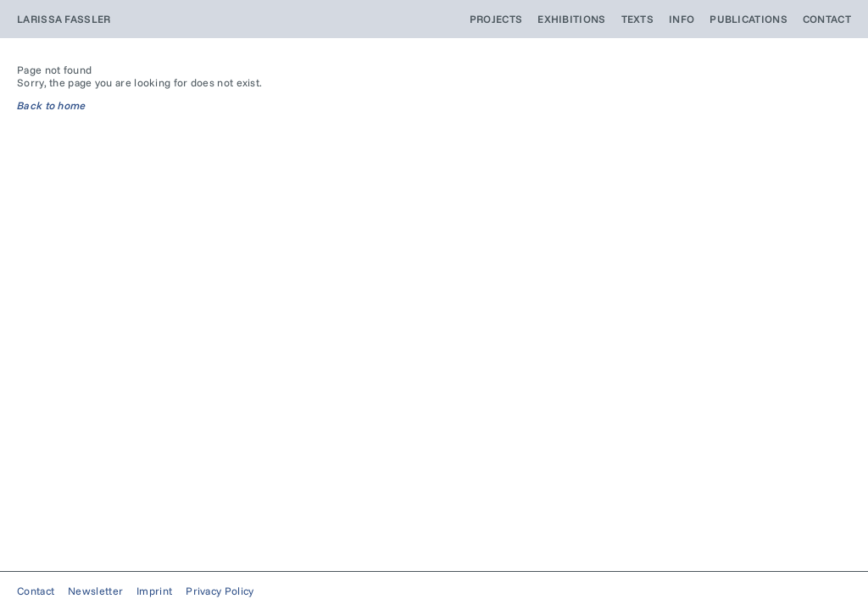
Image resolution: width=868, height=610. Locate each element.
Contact (827, 19)
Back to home (52, 105)
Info (682, 19)
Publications (748, 19)
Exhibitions (571, 19)
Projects (496, 19)
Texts (638, 19)
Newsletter (95, 591)
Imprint (154, 591)
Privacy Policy (220, 591)
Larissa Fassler (64, 19)
